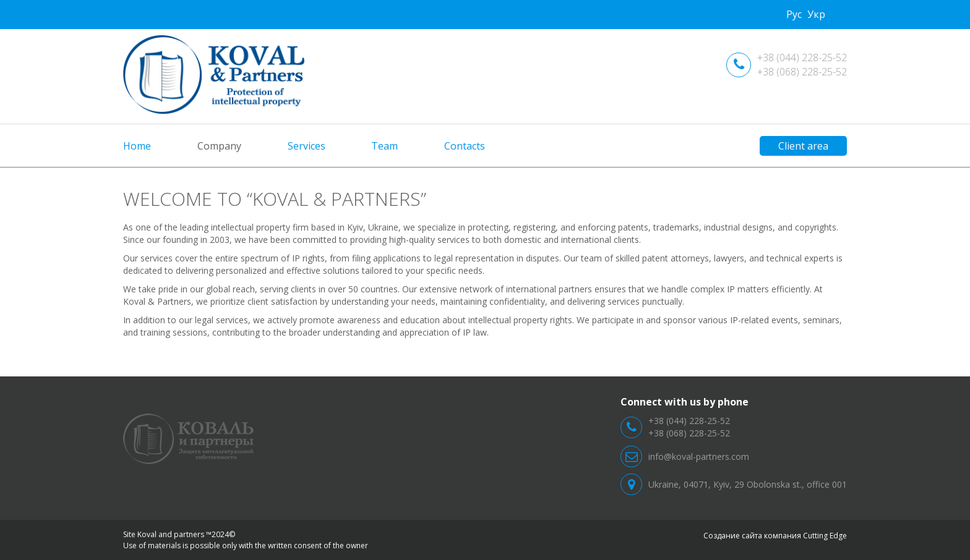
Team (384, 146)
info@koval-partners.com (699, 456)
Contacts (465, 146)
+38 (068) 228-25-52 (802, 72)
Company (219, 146)
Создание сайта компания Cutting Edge (775, 536)
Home (137, 146)
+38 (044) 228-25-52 (802, 57)
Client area (803, 146)
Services (307, 146)
